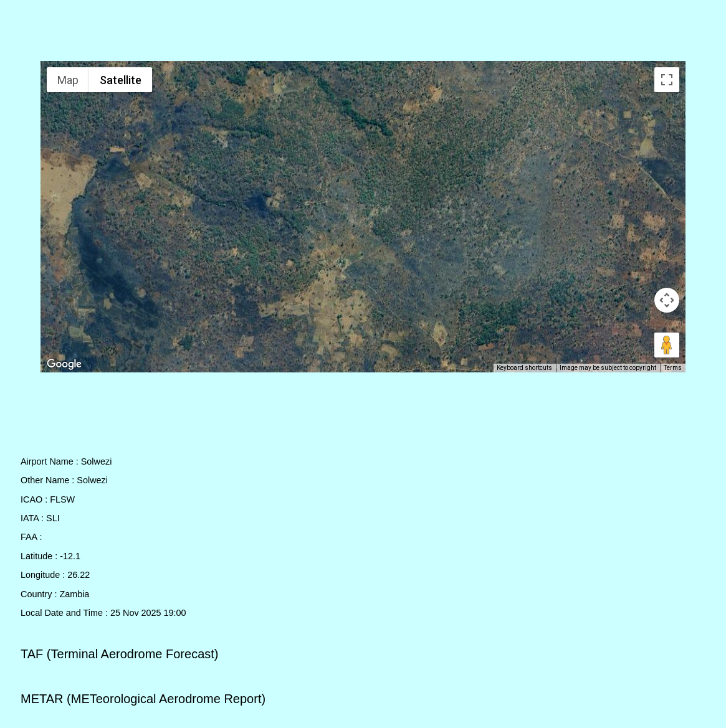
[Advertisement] (363, 33)
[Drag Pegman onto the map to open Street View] (667, 345)
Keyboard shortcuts (524, 368)
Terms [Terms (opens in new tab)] (673, 368)
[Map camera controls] (667, 300)
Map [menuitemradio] (68, 80)
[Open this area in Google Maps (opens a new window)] (64, 364)
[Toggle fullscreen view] (667, 80)
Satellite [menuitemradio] (121, 80)
